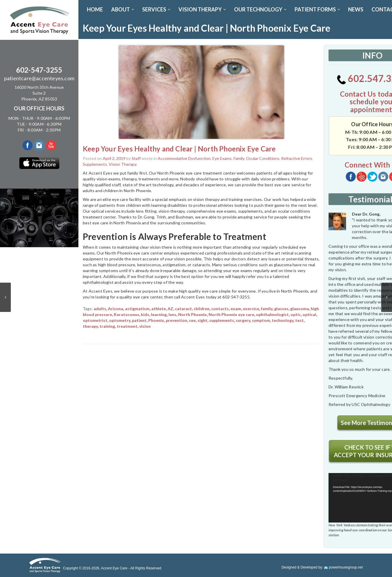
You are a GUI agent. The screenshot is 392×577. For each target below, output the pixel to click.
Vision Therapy (123, 164)
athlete (159, 309)
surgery (243, 320)
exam (236, 309)
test (299, 320)
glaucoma (300, 309)
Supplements (95, 164)
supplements (222, 320)
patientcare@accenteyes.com (39, 78)
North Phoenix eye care (231, 314)
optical (309, 314)
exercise (251, 309)
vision (145, 326)
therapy (90, 326)
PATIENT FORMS (317, 9)
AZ (170, 309)
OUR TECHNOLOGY (260, 9)
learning (159, 314)
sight (202, 320)
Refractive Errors (297, 158)
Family (239, 158)
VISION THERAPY (202, 9)
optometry (120, 320)
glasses (281, 309)
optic (296, 314)
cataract (183, 309)
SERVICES (156, 9)
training (107, 326)
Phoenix (156, 320)
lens (172, 314)
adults (100, 309)
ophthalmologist (272, 314)
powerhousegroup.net (343, 567)
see (192, 320)
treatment (127, 326)
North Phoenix (192, 314)
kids (145, 314)
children (202, 309)
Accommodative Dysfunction (184, 158)
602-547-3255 (39, 70)
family (267, 309)
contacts (220, 309)
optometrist (95, 320)
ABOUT (123, 9)
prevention (177, 320)
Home (95, 9)
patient (139, 320)
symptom (261, 320)
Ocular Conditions (263, 158)
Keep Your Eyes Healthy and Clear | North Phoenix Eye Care (179, 149)
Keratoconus (127, 314)
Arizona (116, 309)
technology (283, 320)
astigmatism (137, 309)
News (356, 9)
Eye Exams (222, 158)
